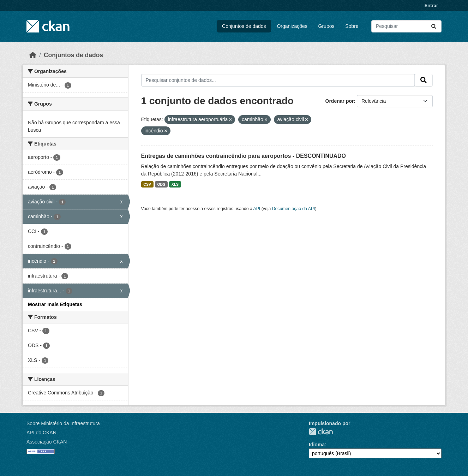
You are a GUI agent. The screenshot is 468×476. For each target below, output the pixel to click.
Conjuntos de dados (244, 26)
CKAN (321, 432)
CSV (147, 184)
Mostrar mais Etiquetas (55, 304)
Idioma (317, 445)
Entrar (431, 5)
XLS (175, 184)
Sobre (352, 26)
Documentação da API (294, 209)
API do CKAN (41, 433)
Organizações (292, 26)
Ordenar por (340, 101)
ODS (161, 184)
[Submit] (434, 26)
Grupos (326, 26)
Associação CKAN (47, 442)
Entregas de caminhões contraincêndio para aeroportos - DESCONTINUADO (244, 156)
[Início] (33, 55)
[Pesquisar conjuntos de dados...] (406, 26)
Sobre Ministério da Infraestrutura (63, 423)
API (257, 209)
